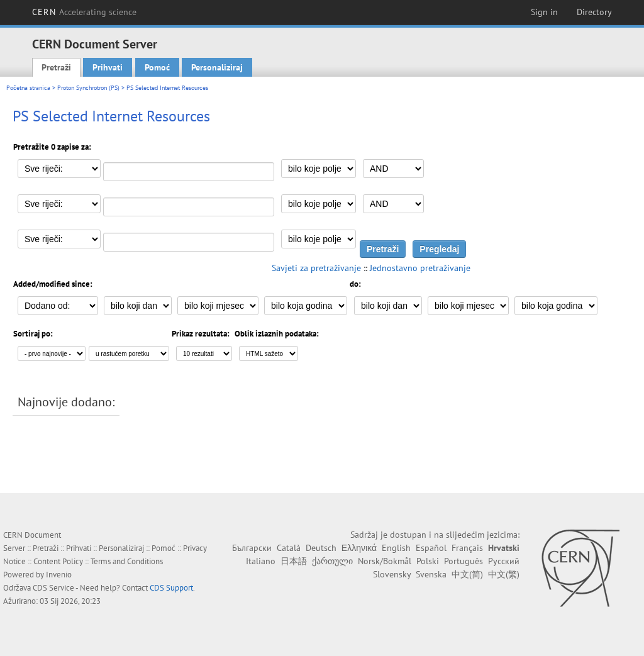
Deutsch (321, 548)
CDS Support (171, 588)
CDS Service (53, 588)
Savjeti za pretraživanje (316, 268)
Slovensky (392, 574)
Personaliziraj (217, 67)
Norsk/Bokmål (385, 561)
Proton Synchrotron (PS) (88, 88)
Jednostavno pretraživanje (420, 268)
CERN (84, 12)
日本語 (294, 561)
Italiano (261, 561)
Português (464, 561)
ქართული (332, 561)
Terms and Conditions (127, 561)
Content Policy (58, 561)
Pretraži (56, 67)
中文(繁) (504, 574)
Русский (504, 561)
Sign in (544, 12)
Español (431, 548)
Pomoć (157, 67)
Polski (428, 561)
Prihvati (108, 67)
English (396, 548)
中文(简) (467, 574)
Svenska (431, 574)
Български (252, 548)
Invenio (59, 575)
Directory (594, 12)
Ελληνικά (359, 548)
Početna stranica (28, 88)
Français (467, 548)
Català (289, 548)
